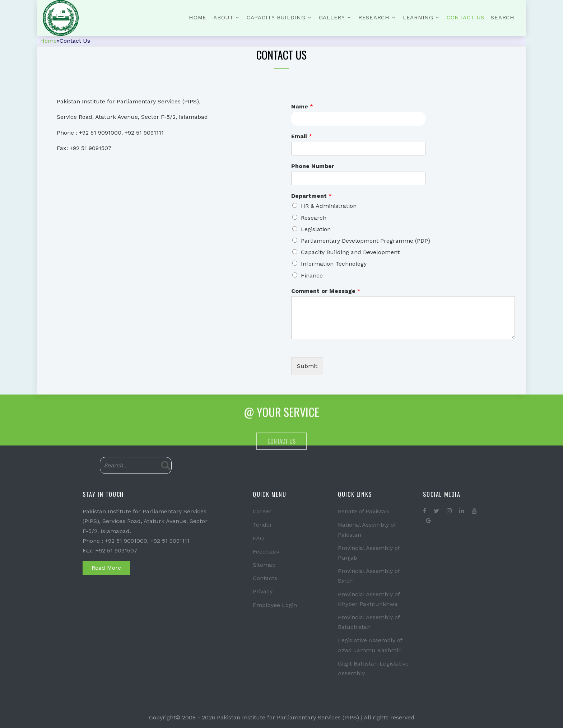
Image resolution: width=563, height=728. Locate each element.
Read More (106, 568)
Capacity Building (276, 18)
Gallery (332, 18)
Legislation (316, 229)
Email (302, 136)
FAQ (258, 538)
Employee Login (275, 605)
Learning (418, 18)
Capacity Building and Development (350, 252)
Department (311, 196)
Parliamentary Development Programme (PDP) (366, 241)
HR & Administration (329, 206)
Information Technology (334, 264)
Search (503, 18)
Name (302, 106)
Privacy (263, 591)
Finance (312, 276)
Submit (307, 366)
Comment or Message (326, 291)
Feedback (266, 552)
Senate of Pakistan (363, 511)
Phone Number (313, 166)
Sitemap (264, 565)
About (223, 18)
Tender (262, 525)
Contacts (265, 578)
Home (198, 18)
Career (262, 511)
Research (374, 18)
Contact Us (466, 18)
